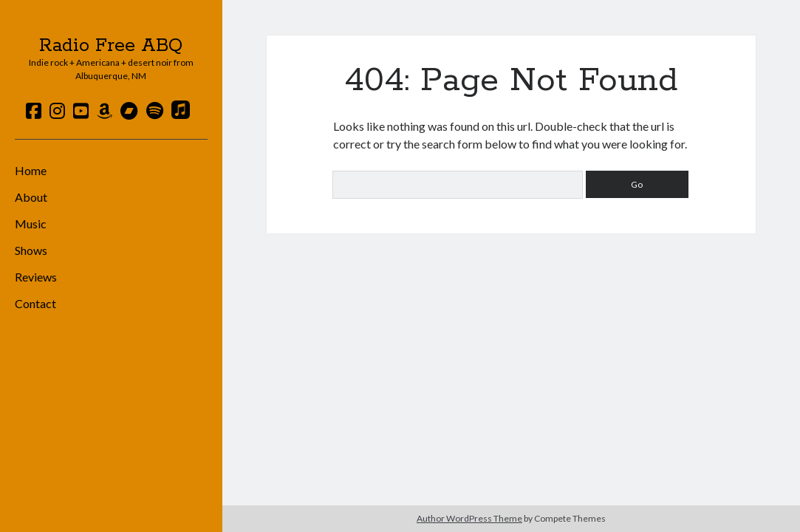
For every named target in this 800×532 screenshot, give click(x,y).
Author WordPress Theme (469, 518)
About (31, 197)
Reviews (36, 277)
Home (31, 170)
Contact (35, 303)
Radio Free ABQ (111, 46)
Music (31, 224)
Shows (31, 250)
